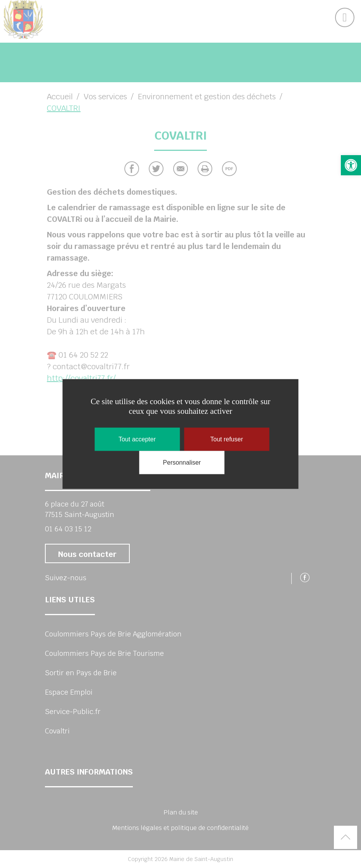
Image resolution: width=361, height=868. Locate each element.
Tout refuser (227, 439)
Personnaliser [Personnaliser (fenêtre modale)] (182, 463)
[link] (351, 165)
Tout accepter (137, 439)
